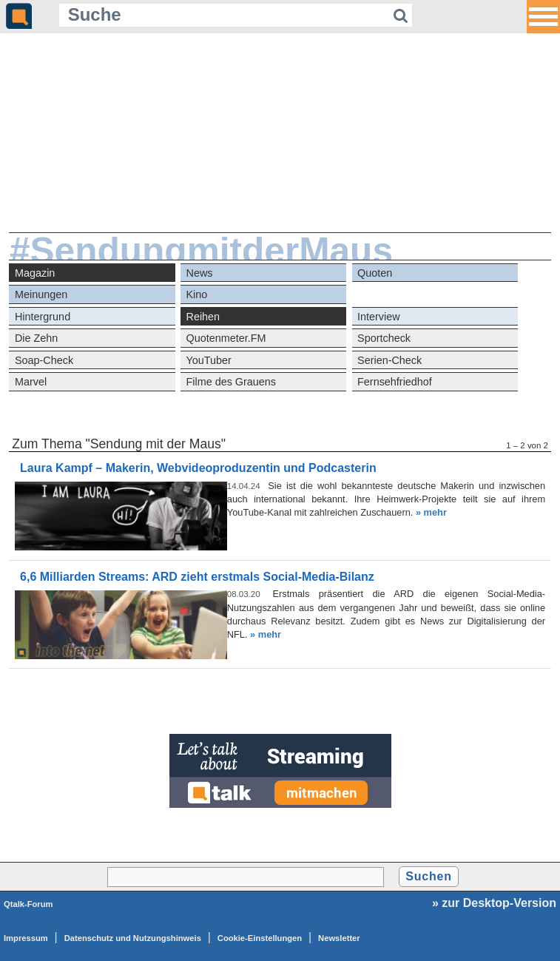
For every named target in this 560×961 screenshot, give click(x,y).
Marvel (31, 382)
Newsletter (339, 938)
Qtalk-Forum (28, 904)
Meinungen (41, 294)
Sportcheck (384, 338)
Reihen (203, 317)
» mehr (431, 512)
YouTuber (209, 360)
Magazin (35, 273)
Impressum (26, 938)
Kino (197, 294)
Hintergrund (43, 317)
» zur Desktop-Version (494, 903)
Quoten (375, 273)
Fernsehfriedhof (395, 382)
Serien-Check (389, 360)
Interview (379, 317)
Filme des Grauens (232, 382)
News (200, 273)
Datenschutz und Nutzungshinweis (133, 938)
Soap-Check (44, 360)
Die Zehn (36, 338)
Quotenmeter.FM (226, 338)
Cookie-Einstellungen (260, 938)
